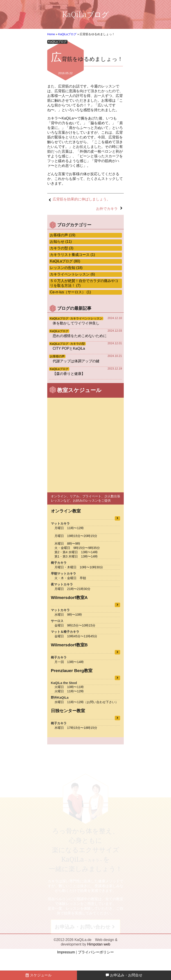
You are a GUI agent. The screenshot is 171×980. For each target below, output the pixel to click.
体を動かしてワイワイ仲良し (76, 323)
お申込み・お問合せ (124, 975)
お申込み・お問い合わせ (83, 927)
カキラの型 (78, 344)
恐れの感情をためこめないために (80, 336)
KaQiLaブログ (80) (65, 261)
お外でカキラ (107, 209)
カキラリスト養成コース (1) (72, 255)
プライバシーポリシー (96, 952)
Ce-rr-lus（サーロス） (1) (70, 292)
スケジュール (38, 975)
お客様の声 (57, 356)
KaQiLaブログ (67, 34)
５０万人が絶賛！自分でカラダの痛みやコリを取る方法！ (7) (84, 283)
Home (51, 34)
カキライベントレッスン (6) (72, 274)
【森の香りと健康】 (69, 374)
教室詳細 (117, 518)
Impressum (66, 952)
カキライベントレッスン (86, 318)
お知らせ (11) (61, 242)
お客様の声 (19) (63, 235)
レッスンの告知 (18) (66, 268)
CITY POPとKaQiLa (69, 348)
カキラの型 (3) (62, 248)
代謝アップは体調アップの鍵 (76, 361)
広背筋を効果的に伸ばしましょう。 (81, 199)
